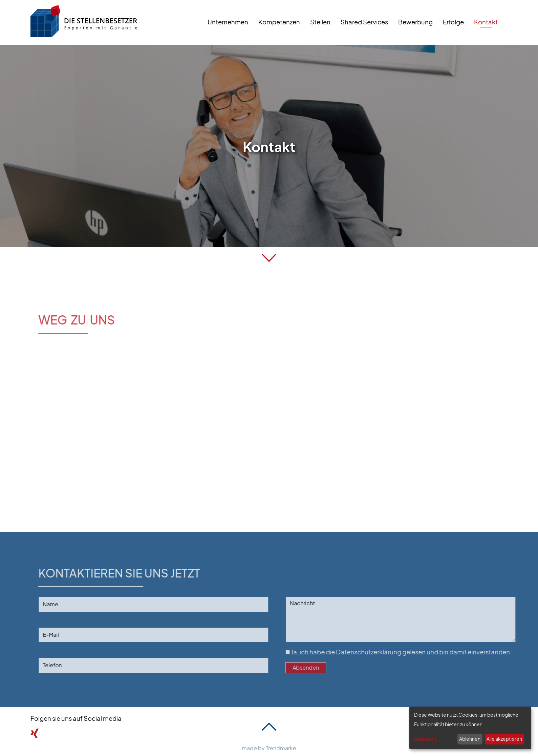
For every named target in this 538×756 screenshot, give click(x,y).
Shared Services (364, 22)
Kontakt (486, 22)
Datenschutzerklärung (379, 652)
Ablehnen (470, 739)
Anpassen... (427, 739)
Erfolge (453, 22)
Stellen (320, 22)
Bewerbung (415, 22)
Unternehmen (228, 22)
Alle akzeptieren (504, 739)
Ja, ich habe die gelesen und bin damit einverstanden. (409, 652)
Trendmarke (281, 748)
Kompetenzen (279, 22)
